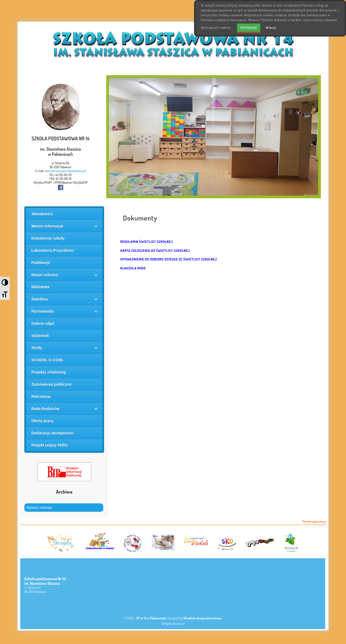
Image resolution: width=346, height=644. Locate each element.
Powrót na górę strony (314, 522)
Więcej (271, 27)
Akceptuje (249, 27)
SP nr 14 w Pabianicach (151, 618)
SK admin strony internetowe (202, 618)
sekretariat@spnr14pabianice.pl (65, 171)
